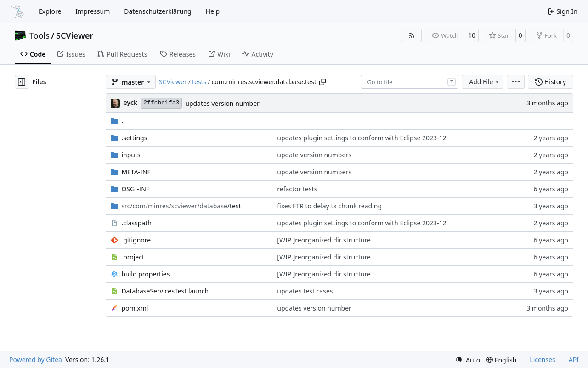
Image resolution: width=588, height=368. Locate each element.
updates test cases (305, 291)
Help (213, 11)
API (574, 359)
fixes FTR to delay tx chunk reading (329, 206)
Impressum (93, 11)
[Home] (17, 11)
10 (472, 35)
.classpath (136, 223)
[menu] (516, 82)
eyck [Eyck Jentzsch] (130, 102)
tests (199, 82)
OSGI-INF (135, 189)
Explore (50, 11)
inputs (131, 155)
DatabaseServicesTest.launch (165, 291)
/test (181, 206)
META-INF (136, 172)
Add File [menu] (485, 82)
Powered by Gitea (36, 359)
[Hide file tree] (22, 82)
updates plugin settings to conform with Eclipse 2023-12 (362, 138)
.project (133, 257)
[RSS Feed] (412, 35)
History (551, 82)
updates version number (222, 103)
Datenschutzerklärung (158, 11)
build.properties (145, 274)
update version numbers (314, 155)
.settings (134, 138)
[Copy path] (322, 82)
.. (118, 121)
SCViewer (75, 35)
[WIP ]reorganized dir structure (324, 240)
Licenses (543, 359)
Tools (40, 35)
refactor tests (297, 189)
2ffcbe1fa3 (161, 103)
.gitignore (136, 240)
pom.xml (135, 308)
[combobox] (410, 82)
